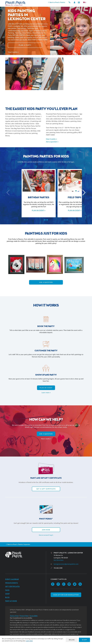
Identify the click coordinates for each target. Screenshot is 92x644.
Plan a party (25, 44)
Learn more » (46, 393)
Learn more (35, 641)
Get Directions (59, 560)
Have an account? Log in (46, 535)
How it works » (13, 53)
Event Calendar (12, 579)
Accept (84, 640)
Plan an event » (28, 210)
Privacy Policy (24, 616)
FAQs (7, 590)
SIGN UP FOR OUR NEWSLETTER (66, 595)
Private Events (12, 583)
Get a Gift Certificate (46, 489)
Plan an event (46, 388)
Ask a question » (52, 142)
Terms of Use (14, 616)
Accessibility (34, 616)
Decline (71, 640)
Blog (7, 597)
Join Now (46, 530)
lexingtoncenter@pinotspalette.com (66, 564)
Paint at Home (11, 601)
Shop (7, 594)
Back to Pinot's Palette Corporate (19, 544)
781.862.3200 (58, 568)
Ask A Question (46, 282)
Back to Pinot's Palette (56, 2)
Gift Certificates (12, 587)
